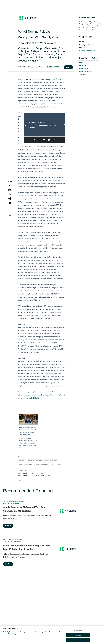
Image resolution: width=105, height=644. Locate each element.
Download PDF (84, 66)
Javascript (83, 75)
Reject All (78, 636)
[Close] (102, 635)
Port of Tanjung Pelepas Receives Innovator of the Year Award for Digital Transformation (28, 431)
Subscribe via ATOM (86, 72)
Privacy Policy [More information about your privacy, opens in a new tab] (12, 635)
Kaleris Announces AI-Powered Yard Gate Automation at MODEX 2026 (24, 509)
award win (21, 461)
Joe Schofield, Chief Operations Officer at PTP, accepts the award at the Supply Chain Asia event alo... (28, 443)
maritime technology (51, 461)
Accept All (78, 641)
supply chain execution (42, 464)
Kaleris (56, 67)
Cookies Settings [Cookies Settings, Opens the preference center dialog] (78, 631)
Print (81, 63)
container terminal (56, 464)
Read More (8, 526)
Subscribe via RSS (86, 69)
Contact (21, 480)
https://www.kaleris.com (88, 50)
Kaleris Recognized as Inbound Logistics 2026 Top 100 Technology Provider (27, 547)
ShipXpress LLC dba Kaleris (12, 503)
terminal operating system (35, 461)
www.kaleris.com (56, 386)
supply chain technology (25, 464)
